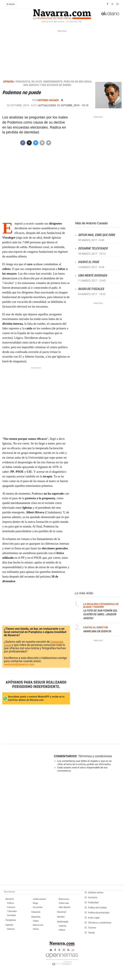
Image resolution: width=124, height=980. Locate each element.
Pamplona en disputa (97, 631)
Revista (61, 917)
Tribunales (12, 911)
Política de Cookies (97, 908)
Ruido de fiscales (91, 289)
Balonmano (64, 899)
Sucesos (11, 907)
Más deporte (65, 907)
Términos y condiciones (95, 756)
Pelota (36, 929)
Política (10, 903)
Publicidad (93, 903)
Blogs (36, 903)
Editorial (11, 929)
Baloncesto (38, 925)
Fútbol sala (64, 903)
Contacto (93, 898)
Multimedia (63, 922)
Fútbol (36, 921)
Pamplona (11, 920)
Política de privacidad (99, 913)
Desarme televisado (93, 249)
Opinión (9, 925)
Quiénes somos (96, 893)
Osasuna (36, 912)
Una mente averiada (93, 275)
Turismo (92, 928)
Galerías (63, 926)
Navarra (10, 899)
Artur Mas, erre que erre (96, 235)
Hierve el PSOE (88, 262)
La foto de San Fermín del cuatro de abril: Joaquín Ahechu (100, 615)
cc (73, 950)
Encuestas (38, 907)
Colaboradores (40, 899)
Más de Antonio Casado (91, 223)
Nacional (62, 912)
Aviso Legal (94, 918)
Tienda (91, 933)
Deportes (36, 917)
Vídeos (62, 930)
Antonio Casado (48, 100)
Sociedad (11, 915)
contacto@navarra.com (19, 664)
